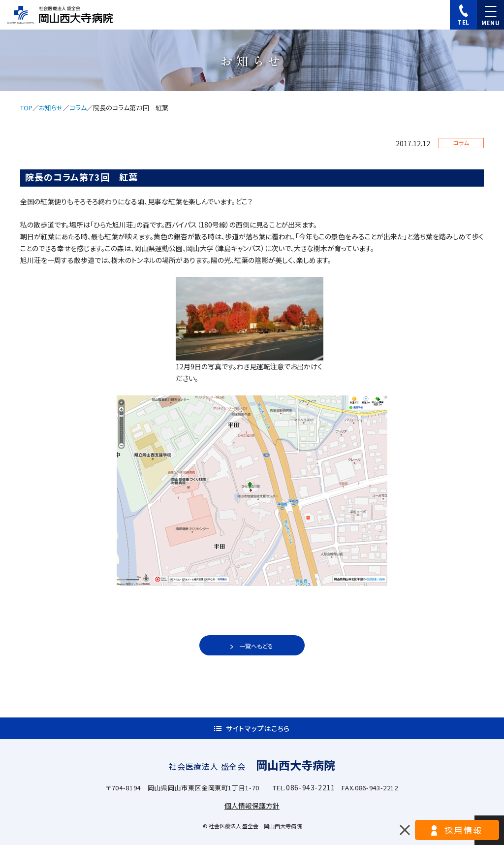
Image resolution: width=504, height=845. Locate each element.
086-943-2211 (311, 787)
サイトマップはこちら (258, 728)
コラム (78, 108)
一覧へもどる (256, 646)
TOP (26, 108)
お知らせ (51, 108)
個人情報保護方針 (252, 806)
